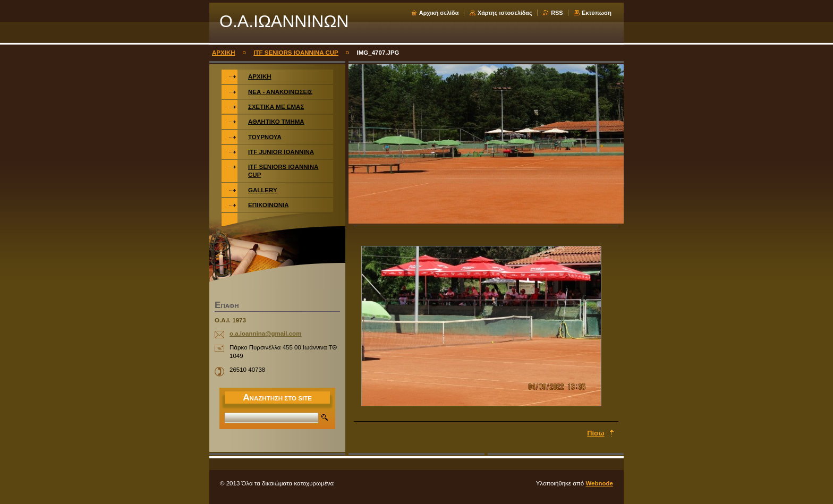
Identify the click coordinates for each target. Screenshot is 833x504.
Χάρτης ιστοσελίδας (505, 13)
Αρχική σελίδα (439, 13)
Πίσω (596, 433)
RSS (557, 13)
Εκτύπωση (597, 13)
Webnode (599, 483)
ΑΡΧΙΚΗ (224, 53)
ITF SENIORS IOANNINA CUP (296, 53)
